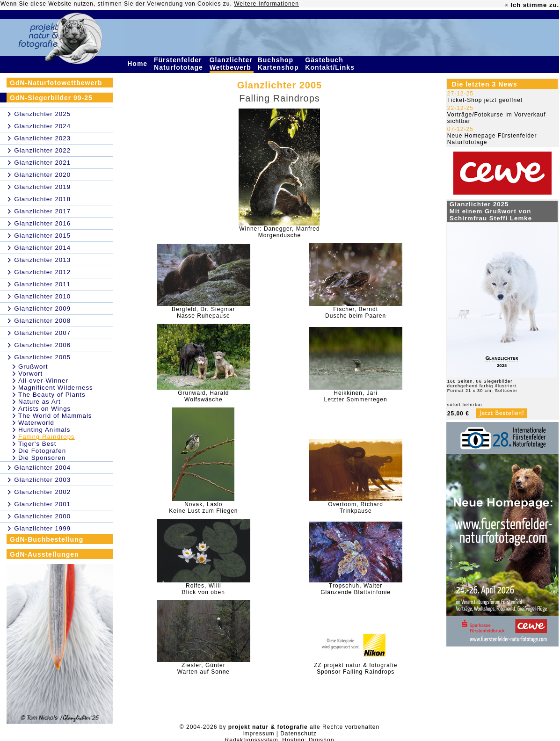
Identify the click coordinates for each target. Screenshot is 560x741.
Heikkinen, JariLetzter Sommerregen (356, 396)
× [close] (507, 5)
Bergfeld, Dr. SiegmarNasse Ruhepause (204, 312)
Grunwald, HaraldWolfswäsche (203, 396)
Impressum (258, 734)
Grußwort (33, 367)
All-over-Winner (43, 381)
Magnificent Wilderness (56, 388)
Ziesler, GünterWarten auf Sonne (204, 668)
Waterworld (36, 423)
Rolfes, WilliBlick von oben (204, 589)
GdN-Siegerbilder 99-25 (51, 98)
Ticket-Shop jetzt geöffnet (485, 100)
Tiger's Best (37, 444)
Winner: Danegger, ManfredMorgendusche (279, 232)
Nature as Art (40, 402)
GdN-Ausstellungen (44, 554)
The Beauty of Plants (52, 395)
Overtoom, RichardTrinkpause (356, 508)
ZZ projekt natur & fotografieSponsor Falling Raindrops (356, 668)
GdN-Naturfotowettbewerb (56, 83)
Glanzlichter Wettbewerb (232, 64)
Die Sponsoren (42, 458)
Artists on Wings (44, 409)
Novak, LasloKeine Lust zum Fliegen (203, 508)
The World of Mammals (55, 416)
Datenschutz (298, 734)
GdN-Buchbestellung (47, 539)
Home (138, 64)
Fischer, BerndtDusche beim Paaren (356, 312)
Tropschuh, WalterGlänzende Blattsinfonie (356, 589)
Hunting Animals (44, 430)
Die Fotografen (42, 451)
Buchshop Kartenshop (280, 64)
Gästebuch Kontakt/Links (331, 64)
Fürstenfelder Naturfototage (180, 64)
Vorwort (30, 374)
